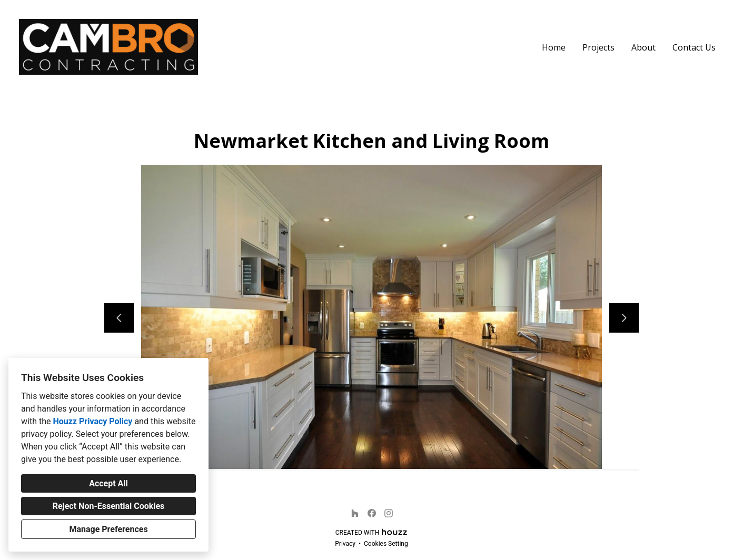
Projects (598, 47)
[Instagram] (389, 513)
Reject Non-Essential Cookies (109, 506)
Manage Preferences (108, 529)
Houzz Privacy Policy (92, 421)
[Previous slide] (119, 318)
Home (554, 47)
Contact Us (694, 47)
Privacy (345, 544)
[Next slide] (624, 318)
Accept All (108, 483)
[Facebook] (372, 513)
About (643, 47)
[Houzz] (355, 513)
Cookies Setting (386, 544)
